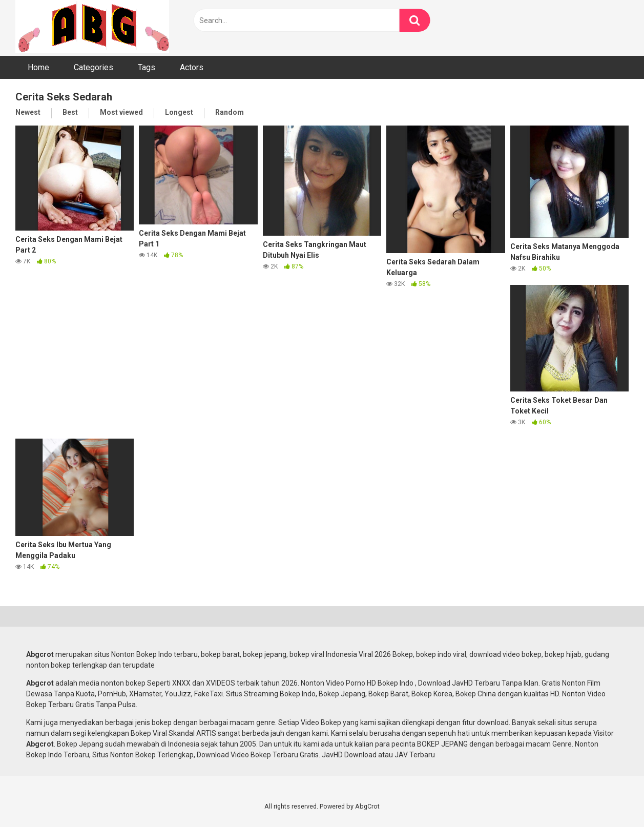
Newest (28, 112)
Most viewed (121, 112)
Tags (147, 67)
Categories (94, 67)
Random (230, 112)
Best (70, 112)
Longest (179, 112)
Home (38, 67)
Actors (192, 67)
